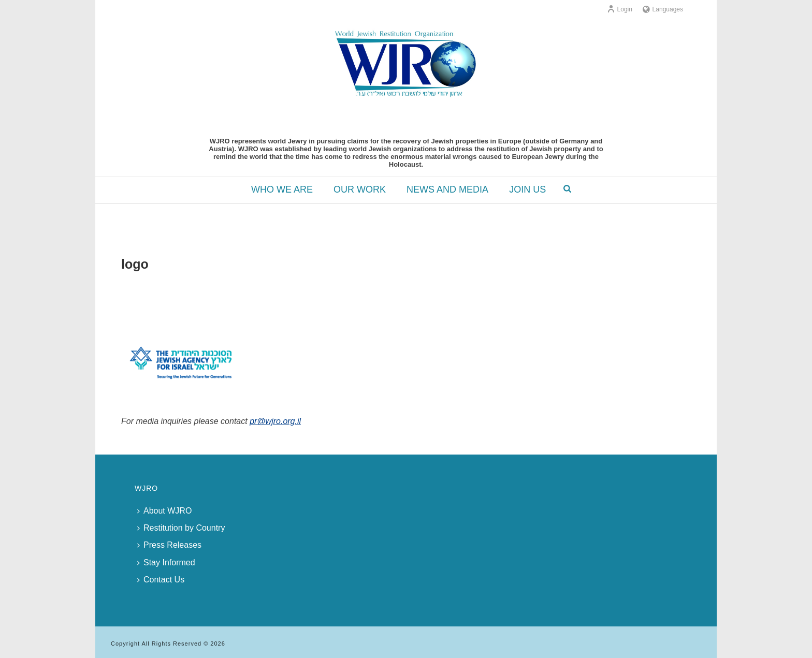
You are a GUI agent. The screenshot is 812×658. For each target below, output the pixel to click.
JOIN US (527, 189)
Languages (663, 9)
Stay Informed (166, 562)
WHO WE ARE (282, 189)
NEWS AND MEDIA (447, 189)
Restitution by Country (181, 528)
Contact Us (161, 580)
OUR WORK (360, 189)
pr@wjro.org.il (275, 421)
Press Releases (169, 545)
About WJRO (164, 511)
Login (620, 9)
